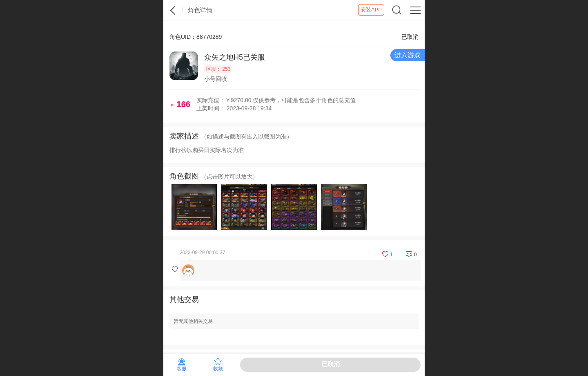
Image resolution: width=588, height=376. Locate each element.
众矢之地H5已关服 (235, 57)
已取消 (331, 364)
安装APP (371, 10)
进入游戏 (408, 55)
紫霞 (173, 10)
